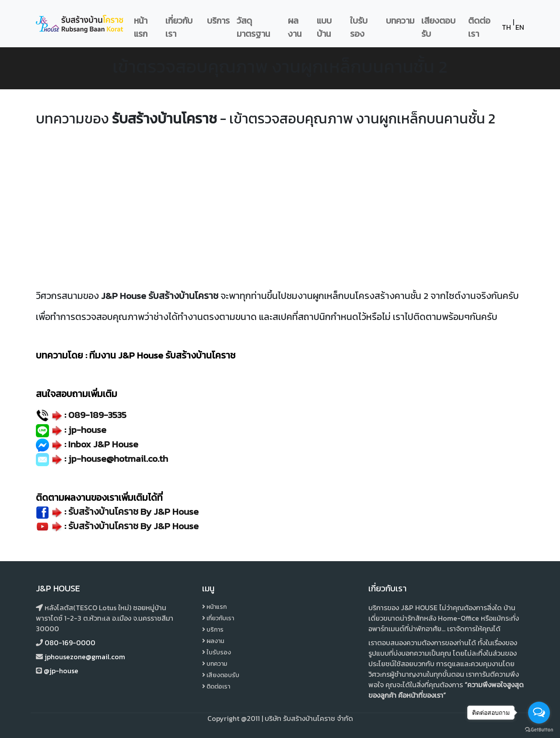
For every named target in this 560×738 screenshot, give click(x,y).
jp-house (87, 430)
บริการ (218, 21)
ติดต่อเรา (479, 27)
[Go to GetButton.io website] (539, 729)
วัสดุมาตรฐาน (253, 27)
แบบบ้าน (324, 27)
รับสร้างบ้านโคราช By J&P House (133, 526)
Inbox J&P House (103, 444)
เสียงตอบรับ (438, 27)
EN (520, 27)
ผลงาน (295, 27)
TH (506, 27)
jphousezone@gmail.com (85, 657)
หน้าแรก (141, 27)
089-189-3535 (97, 415)
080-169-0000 (70, 643)
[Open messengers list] (539, 713)
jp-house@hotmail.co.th (118, 459)
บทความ (400, 21)
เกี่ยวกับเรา (179, 27)
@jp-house (61, 671)
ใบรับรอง (359, 27)
